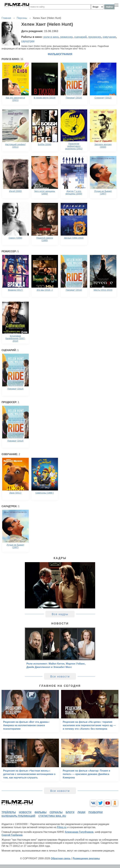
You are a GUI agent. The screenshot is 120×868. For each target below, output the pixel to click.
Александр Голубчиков (79, 832)
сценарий (80, 37)
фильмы (40, 812)
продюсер (95, 37)
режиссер (66, 37)
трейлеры (9, 812)
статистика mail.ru (52, 816)
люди (81, 812)
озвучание (109, 37)
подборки (96, 812)
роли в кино (51, 37)
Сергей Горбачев (12, 835)
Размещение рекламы (86, 858)
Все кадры (60, 614)
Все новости (60, 677)
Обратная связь (61, 858)
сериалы (56, 812)
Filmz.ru (62, 827)
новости (25, 812)
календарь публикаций (18, 816)
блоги (70, 812)
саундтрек (28, 41)
